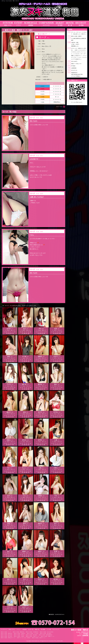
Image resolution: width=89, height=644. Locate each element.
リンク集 (49, 629)
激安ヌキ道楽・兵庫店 (19, 636)
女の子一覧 (31, 629)
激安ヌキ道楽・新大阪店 (46, 633)
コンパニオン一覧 (10, 1)
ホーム (3, 1)
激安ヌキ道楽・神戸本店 (7, 636)
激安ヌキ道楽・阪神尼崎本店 (46, 635)
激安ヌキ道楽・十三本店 (33, 633)
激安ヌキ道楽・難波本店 (18, 632)
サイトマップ (56, 629)
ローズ (17, 1)
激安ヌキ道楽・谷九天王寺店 (47, 632)
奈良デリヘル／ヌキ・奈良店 (24, 638)
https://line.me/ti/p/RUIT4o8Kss (77, 104)
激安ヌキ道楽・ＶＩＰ (6, 632)
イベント (19, 629)
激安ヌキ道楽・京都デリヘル (33, 636)
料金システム (12, 629)
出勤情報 (24, 629)
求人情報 (43, 629)
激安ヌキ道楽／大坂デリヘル (39, 638)
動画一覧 (37, 629)
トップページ (4, 629)
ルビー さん (59, 107)
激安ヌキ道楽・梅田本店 (7, 633)
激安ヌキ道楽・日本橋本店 (32, 632)
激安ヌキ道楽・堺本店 (19, 635)
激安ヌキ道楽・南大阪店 (31, 635)
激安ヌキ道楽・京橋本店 (20, 633)
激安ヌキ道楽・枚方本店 (7, 635)
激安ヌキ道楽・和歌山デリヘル (8, 638)
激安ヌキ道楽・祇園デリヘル (48, 636)
